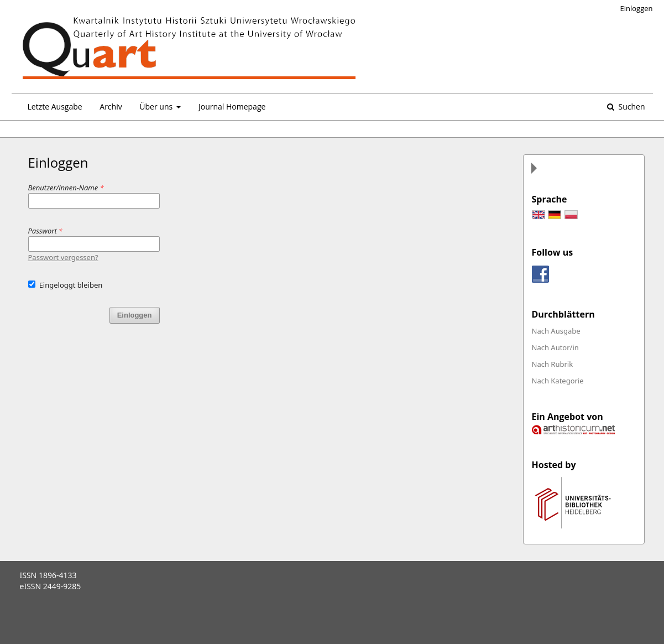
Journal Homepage (232, 107)
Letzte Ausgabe (55, 107)
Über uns (157, 107)
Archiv (111, 107)
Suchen (631, 107)
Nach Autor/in (555, 347)
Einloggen (637, 8)
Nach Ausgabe (556, 331)
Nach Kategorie (558, 381)
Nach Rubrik (553, 364)
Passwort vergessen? (63, 257)
